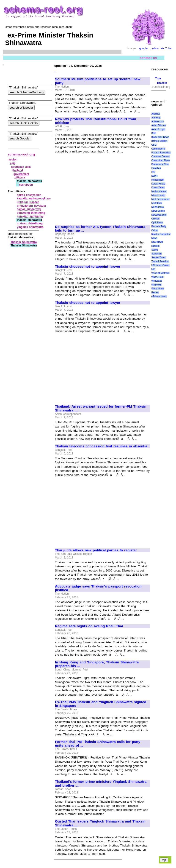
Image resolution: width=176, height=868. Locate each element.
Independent (158, 180)
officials (20, 177)
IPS (153, 172)
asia (13, 163)
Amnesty (156, 118)
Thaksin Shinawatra (24, 242)
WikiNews (157, 285)
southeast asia (21, 167)
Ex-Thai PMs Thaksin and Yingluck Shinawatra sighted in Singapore (101, 704)
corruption (26, 185)
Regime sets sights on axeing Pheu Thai (89, 626)
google (143, 48)
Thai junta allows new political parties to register (96, 550)
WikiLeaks (157, 281)
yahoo (155, 48)
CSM (154, 145)
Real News (157, 242)
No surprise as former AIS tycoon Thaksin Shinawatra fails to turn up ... (100, 229)
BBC (154, 133)
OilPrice (155, 219)
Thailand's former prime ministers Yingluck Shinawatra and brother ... (101, 784)
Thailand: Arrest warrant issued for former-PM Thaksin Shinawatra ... (101, 408)
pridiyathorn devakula (31, 206)
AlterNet (156, 114)
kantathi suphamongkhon (34, 198)
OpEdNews (157, 223)
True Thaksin (161, 81)
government (21, 174)
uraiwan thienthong (30, 223)
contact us (148, 57)
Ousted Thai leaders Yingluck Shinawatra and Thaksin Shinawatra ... (100, 823)
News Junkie (158, 211)
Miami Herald (158, 195)
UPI (153, 269)
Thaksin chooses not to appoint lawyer (88, 267)
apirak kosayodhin (29, 195)
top (164, 860)
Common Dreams (161, 156)
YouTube (166, 48)
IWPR (154, 176)
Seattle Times (159, 258)
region (13, 160)
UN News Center (160, 265)
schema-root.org (21, 154)
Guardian (156, 168)
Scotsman (157, 254)
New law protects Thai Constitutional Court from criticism (96, 121)
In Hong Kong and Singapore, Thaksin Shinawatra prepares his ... (97, 664)
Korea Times (158, 188)
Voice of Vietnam (160, 273)
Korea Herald (158, 184)
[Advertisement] (93, 187)
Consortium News (161, 160)
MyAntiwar (157, 203)
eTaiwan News (159, 296)
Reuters (155, 246)
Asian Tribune (159, 125)
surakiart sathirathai (30, 216)
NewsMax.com (159, 215)
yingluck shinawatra (30, 227)
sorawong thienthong (31, 213)
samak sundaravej (29, 209)
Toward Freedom (160, 261)
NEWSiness (158, 207)
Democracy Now (160, 164)
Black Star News (160, 137)
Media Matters (159, 191)
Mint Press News (160, 199)
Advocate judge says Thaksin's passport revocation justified (98, 588)
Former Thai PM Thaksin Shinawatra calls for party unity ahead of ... (98, 744)
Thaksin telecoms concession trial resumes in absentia (101, 446)
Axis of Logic (158, 129)
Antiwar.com (158, 122)
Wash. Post (157, 277)
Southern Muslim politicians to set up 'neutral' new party (98, 81)
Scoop (155, 250)
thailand (18, 170)
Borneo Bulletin (159, 141)
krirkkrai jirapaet (28, 202)
